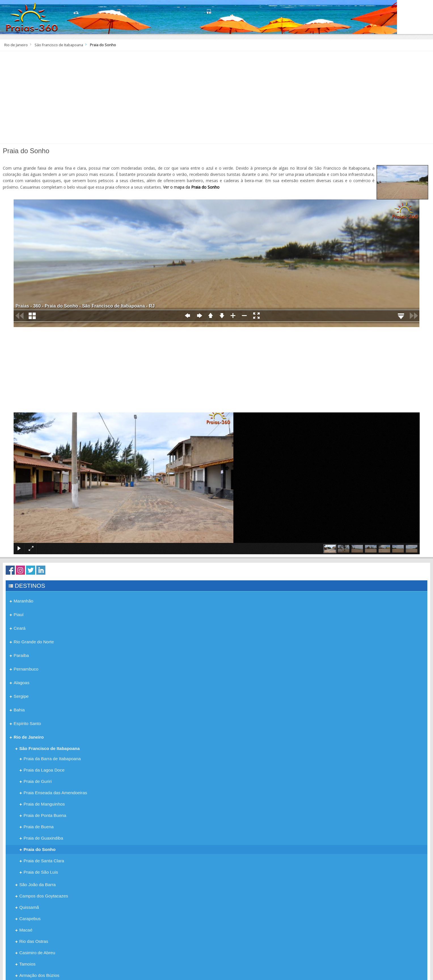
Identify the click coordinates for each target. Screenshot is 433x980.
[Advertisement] (217, 99)
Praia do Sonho (205, 187)
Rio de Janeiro (16, 45)
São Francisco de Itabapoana (59, 45)
